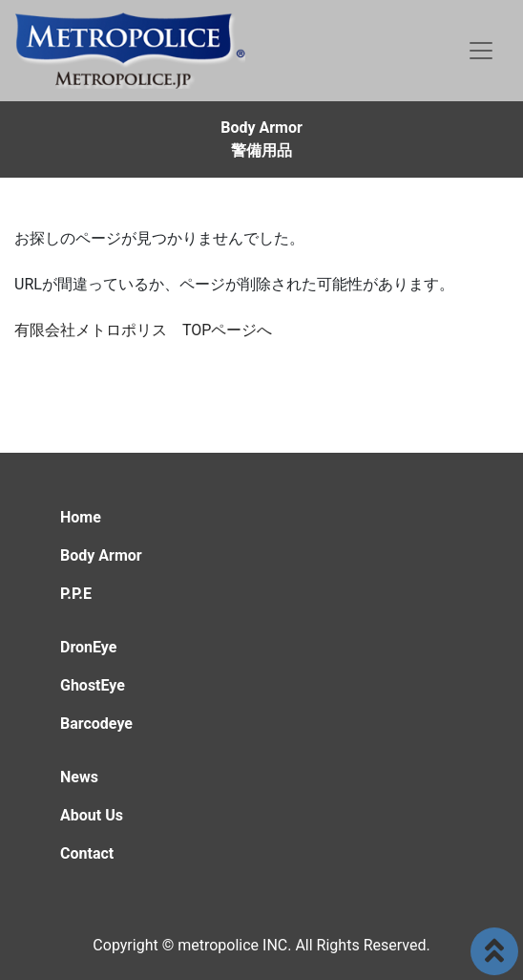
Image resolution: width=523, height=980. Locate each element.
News (79, 777)
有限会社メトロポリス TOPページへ (143, 330)
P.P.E (76, 594)
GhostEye (93, 685)
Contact (87, 853)
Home (81, 517)
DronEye (88, 647)
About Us (92, 815)
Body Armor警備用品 (261, 139)
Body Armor (101, 555)
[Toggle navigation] (481, 51)
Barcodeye (96, 724)
